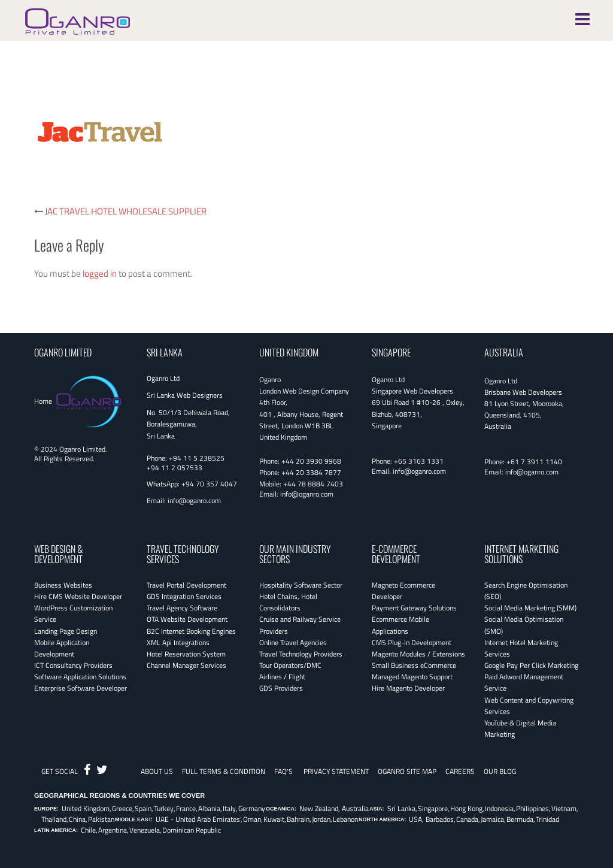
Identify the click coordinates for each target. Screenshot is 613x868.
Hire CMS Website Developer (78, 596)
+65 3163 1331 (419, 461)
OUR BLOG (500, 771)
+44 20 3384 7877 (311, 472)
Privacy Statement (336, 771)
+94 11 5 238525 (197, 458)
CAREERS (460, 771)
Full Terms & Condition (224, 771)
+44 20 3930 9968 (311, 461)
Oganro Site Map (407, 771)
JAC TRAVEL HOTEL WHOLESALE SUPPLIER (126, 211)
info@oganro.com (194, 500)
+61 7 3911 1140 (534, 462)
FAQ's (283, 771)
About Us (157, 771)
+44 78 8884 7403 (313, 484)
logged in (100, 273)
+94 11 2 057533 (175, 468)
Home (43, 401)
